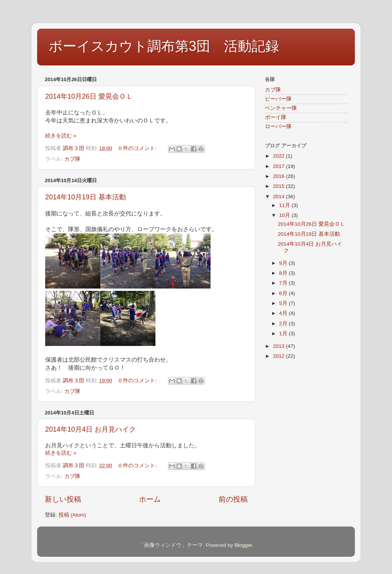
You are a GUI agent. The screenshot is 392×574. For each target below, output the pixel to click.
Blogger (243, 545)
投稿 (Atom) (72, 515)
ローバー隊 (278, 126)
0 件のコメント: (138, 148)
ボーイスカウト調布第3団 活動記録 (164, 46)
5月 (284, 303)
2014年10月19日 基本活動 (86, 197)
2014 (279, 196)
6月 (284, 293)
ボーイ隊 (276, 117)
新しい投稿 (63, 499)
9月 (284, 263)
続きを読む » (61, 136)
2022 (279, 156)
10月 (285, 215)
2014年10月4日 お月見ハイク (91, 429)
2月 (284, 324)
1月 (284, 333)
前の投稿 (233, 499)
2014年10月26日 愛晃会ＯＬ (89, 96)
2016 (279, 176)
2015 (279, 186)
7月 (284, 283)
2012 (279, 356)
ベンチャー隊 (281, 108)
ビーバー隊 (278, 99)
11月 (285, 205)
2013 (279, 346)
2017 (279, 166)
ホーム (150, 499)
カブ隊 (72, 159)
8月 (284, 273)
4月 (284, 313)
